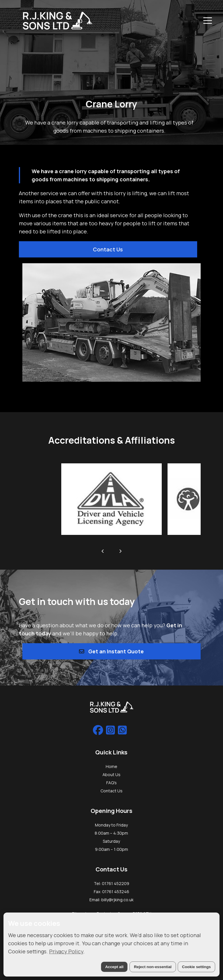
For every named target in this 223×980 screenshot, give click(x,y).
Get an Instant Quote (111, 651)
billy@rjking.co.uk (117, 900)
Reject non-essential (153, 967)
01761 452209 (116, 883)
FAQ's (111, 783)
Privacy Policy (66, 951)
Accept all (114, 967)
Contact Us (108, 249)
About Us (111, 775)
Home (111, 766)
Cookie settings (196, 967)
